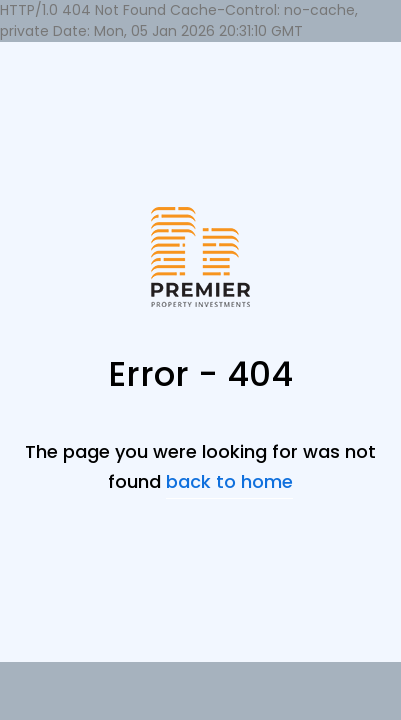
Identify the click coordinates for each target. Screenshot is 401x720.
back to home (229, 481)
